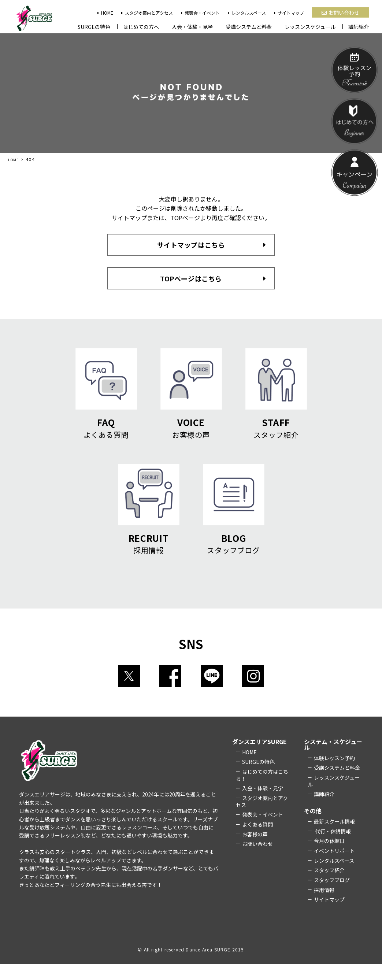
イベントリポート (334, 866)
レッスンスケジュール (310, 27)
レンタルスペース (247, 13)
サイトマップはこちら (191, 249)
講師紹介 (359, 27)
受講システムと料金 (249, 27)
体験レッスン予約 (334, 774)
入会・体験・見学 (192, 27)
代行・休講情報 (332, 847)
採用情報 (324, 906)
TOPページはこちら (191, 281)
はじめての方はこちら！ (262, 791)
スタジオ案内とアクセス (147, 13)
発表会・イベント (200, 13)
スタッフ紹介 (329, 886)
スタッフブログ (332, 896)
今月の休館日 (329, 857)
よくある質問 (257, 840)
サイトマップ (289, 13)
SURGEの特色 (94, 27)
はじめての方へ (141, 27)
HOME (105, 13)
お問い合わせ (340, 12)
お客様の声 (255, 850)
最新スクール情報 (334, 837)
